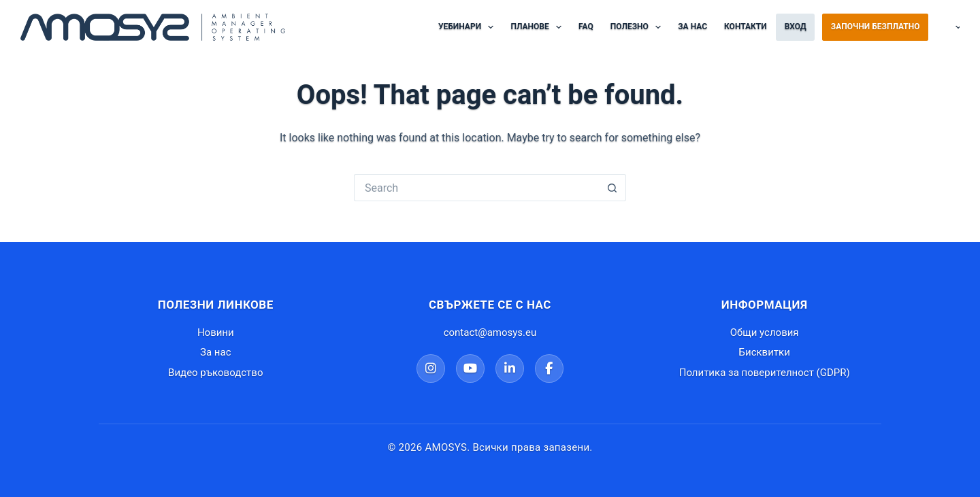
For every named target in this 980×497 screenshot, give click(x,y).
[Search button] (612, 188)
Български (947, 27)
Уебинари (469, 27)
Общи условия (765, 332)
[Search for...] (476, 188)
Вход (796, 27)
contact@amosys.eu (490, 332)
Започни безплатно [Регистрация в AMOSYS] (876, 27)
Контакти (746, 27)
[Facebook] (549, 369)
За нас (692, 27)
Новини (216, 332)
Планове (539, 27)
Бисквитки (765, 352)
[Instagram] (431, 369)
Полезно (638, 27)
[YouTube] (470, 369)
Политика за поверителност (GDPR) (765, 373)
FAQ (586, 27)
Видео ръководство (215, 373)
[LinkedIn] (510, 369)
